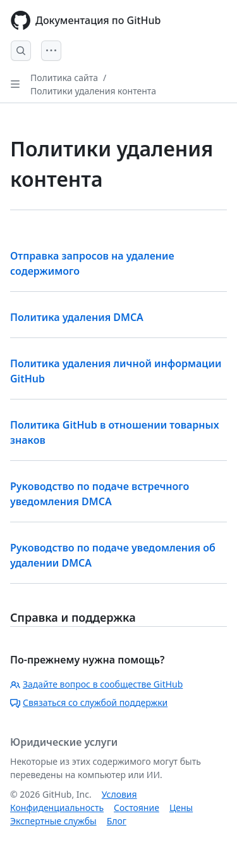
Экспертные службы (53, 821)
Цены (181, 808)
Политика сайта (64, 78)
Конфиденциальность (57, 808)
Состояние (137, 808)
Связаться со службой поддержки (89, 702)
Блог (117, 821)
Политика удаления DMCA (77, 317)
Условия (119, 794)
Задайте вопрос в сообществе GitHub (96, 684)
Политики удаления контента (93, 91)
